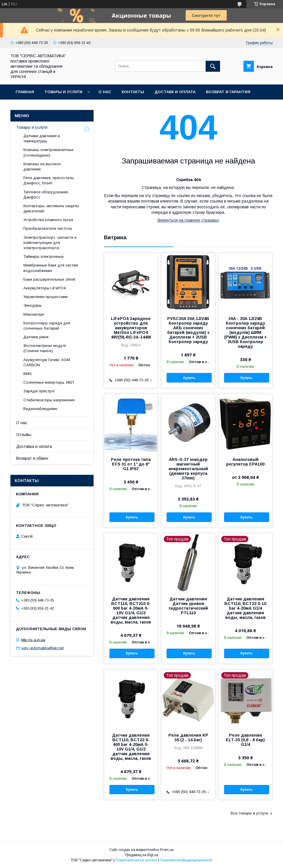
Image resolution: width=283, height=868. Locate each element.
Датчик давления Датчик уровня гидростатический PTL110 (188, 606)
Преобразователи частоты (48, 228)
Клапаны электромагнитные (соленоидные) (48, 152)
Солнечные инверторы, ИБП (49, 382)
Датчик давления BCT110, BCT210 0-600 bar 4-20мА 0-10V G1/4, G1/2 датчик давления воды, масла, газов (131, 610)
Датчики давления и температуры (42, 138)
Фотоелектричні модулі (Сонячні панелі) (45, 348)
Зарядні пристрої (39, 391)
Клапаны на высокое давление (42, 167)
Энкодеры (32, 305)
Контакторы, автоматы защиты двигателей (51, 208)
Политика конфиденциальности (186, 860)
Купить (189, 378)
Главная (25, 92)
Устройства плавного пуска (48, 220)
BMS (28, 374)
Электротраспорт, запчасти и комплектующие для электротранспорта (50, 243)
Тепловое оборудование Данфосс (46, 195)
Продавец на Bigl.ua (141, 855)
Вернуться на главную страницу (188, 220)
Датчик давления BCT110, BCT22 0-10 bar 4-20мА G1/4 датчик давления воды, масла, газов (245, 608)
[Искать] (213, 66)
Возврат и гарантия (228, 92)
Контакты (133, 92)
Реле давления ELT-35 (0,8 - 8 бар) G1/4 (245, 740)
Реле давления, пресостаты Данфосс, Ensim (49, 180)
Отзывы (24, 435)
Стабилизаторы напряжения (49, 400)
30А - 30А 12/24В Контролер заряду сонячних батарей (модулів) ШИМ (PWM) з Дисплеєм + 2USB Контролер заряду (245, 332)
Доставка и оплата (34, 446)
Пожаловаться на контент (136, 860)
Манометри (34, 314)
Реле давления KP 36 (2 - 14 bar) (188, 738)
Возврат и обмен (32, 458)
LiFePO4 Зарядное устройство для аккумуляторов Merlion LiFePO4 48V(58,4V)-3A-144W (131, 328)
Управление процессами (45, 297)
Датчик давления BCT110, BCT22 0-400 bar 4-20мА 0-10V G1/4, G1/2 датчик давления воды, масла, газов (131, 747)
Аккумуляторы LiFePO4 (44, 288)
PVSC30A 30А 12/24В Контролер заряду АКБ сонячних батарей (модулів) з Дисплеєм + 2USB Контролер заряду (188, 330)
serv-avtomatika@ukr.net (42, 648)
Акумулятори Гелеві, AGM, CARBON (47, 362)
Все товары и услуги (249, 813)
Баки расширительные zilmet (49, 279)
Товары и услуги (63, 92)
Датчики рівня (36, 337)
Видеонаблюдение (40, 409)
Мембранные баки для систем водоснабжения (51, 268)
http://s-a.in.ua (33, 640)
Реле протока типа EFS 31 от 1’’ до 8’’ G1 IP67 (131, 464)
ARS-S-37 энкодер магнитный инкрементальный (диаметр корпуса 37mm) (188, 469)
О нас (105, 92)
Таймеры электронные (43, 256)
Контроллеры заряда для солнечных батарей (47, 326)
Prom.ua (167, 850)
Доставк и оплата (175, 92)
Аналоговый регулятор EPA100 (245, 462)
